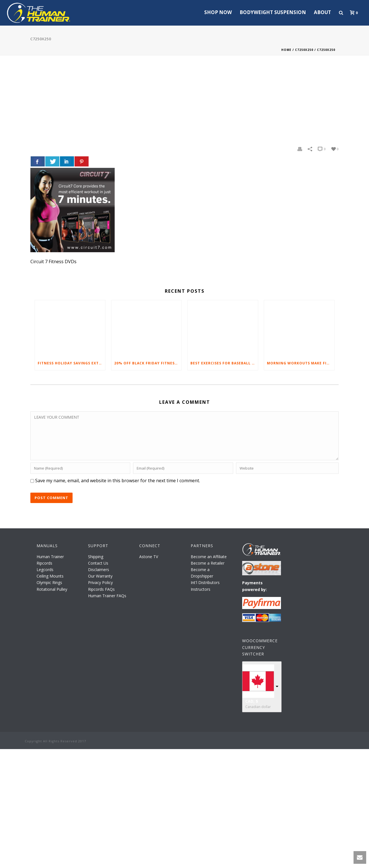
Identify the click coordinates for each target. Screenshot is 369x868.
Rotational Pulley (52, 589)
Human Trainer (50, 557)
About (322, 12)
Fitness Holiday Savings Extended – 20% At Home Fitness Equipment (71, 363)
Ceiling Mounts (50, 576)
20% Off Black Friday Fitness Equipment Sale (148, 363)
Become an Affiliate (209, 557)
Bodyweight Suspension (273, 12)
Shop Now (218, 12)
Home (286, 50)
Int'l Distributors (205, 582)
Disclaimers (99, 570)
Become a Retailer (208, 563)
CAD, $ (252, 701)
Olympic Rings (49, 582)
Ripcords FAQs (101, 589)
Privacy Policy (100, 582)
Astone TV (149, 557)
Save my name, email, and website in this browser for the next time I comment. (118, 481)
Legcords (45, 570)
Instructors (201, 589)
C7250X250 (304, 50)
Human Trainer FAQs (107, 596)
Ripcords (44, 563)
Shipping (96, 557)
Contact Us (98, 563)
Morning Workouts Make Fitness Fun (301, 363)
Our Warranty (100, 576)
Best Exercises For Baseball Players (224, 363)
